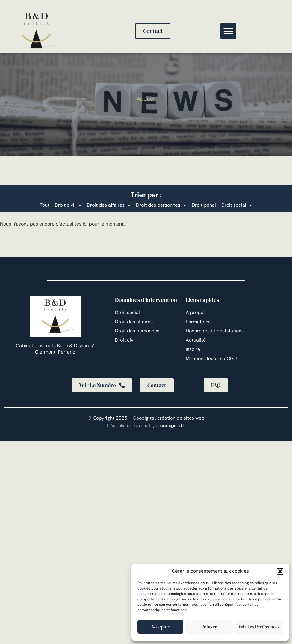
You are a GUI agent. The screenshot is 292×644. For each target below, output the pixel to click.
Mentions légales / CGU (211, 358)
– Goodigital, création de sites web (166, 418)
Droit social (237, 205)
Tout (45, 205)
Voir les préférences (259, 627)
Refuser (209, 627)
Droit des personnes (161, 205)
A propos (196, 312)
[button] (280, 571)
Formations (198, 322)
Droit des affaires (109, 205)
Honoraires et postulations (215, 331)
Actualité (196, 340)
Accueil (146, 99)
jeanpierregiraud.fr (169, 426)
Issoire (193, 349)
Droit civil (68, 205)
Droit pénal (204, 205)
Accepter (160, 627)
